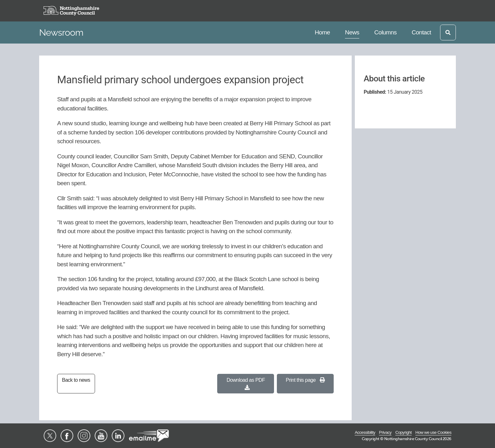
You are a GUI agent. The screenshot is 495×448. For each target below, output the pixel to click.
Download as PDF (246, 383)
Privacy (385, 432)
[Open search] (448, 32)
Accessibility (365, 432)
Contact (421, 32)
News (353, 32)
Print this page (305, 380)
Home (323, 32)
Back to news (76, 380)
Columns (385, 32)
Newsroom (61, 32)
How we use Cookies (433, 432)
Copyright (403, 432)
